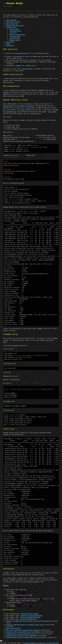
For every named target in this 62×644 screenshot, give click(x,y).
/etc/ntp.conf (15, 38)
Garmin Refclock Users (28, 617)
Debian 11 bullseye (27, 106)
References (10, 46)
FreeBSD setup (11, 27)
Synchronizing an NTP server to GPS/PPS (21, 634)
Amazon (19, 66)
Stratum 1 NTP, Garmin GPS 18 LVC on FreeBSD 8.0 (25, 630)
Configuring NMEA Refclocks (30, 616)
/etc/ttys (13, 33)
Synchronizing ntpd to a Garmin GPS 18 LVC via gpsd (26, 636)
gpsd (28, 108)
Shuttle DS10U (8, 106)
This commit (52, 112)
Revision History (13, 643)
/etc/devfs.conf (15, 31)
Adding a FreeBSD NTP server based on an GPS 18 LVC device (28, 619)
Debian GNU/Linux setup (15, 26)
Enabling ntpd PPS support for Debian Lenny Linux (25, 623)
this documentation (10, 112)
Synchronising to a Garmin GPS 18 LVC (20, 632)
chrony (23, 110)
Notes (8, 44)
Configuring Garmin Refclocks (31, 614)
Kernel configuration (17, 35)
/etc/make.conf (15, 37)
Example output (15, 40)
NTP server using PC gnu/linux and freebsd (22, 628)
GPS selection (11, 20)
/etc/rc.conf (14, 29)
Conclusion (10, 42)
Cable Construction (13, 22)
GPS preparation (12, 24)
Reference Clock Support (30, 612)
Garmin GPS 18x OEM (13, 626)
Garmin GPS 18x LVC (22, 53)
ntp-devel (15, 344)
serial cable (27, 69)
